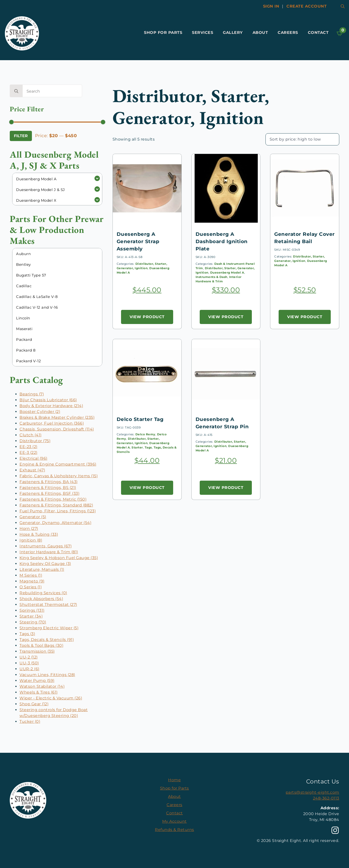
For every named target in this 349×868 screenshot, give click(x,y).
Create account (307, 6)
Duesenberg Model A (227, 272)
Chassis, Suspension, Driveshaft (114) (57, 429)
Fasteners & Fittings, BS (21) (48, 488)
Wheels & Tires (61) (39, 692)
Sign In (271, 6)
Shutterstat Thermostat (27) (48, 605)
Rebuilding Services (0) (43, 593)
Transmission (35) (37, 651)
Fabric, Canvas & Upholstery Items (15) (59, 476)
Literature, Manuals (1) (42, 569)
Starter (137, 447)
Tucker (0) (30, 721)
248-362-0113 (326, 798)
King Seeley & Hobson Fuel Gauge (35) (59, 558)
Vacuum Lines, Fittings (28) (47, 675)
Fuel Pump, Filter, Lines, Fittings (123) (58, 511)
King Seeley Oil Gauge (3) (45, 564)
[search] (16, 91)
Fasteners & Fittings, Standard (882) (56, 505)
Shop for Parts (163, 33)
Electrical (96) (33, 458)
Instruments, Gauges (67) (46, 546)
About (260, 33)
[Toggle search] (343, 6)
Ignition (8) (31, 540)
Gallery (233, 33)
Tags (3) (27, 634)
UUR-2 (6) (29, 669)
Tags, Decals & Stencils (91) (47, 640)
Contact (318, 33)
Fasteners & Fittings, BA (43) (49, 482)
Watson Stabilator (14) (42, 686)
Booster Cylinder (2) (40, 412)
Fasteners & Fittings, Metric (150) (53, 499)
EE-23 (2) (28, 447)
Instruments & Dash (212, 277)
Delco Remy (145, 434)
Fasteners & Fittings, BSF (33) (49, 493)
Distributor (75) (35, 441)
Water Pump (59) (37, 681)
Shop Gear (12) (34, 704)
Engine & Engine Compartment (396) (58, 464)
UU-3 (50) (29, 663)
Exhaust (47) (32, 470)
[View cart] (340, 33)
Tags (148, 447)
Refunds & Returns (174, 830)
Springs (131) (32, 610)
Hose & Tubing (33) (39, 534)
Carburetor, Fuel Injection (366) (52, 423)
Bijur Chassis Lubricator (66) (48, 400)
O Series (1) (31, 587)
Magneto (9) (32, 581)
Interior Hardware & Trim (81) (49, 552)
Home (174, 780)
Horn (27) (29, 529)
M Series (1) (31, 575)
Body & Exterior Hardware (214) (51, 406)
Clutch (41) (31, 435)
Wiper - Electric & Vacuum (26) (51, 698)
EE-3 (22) (28, 453)
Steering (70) (33, 622)
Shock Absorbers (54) (41, 599)
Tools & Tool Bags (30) (41, 645)
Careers (288, 33)
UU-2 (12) (29, 657)
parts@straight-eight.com (312, 792)
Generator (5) (33, 517)
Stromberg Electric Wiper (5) (49, 628)
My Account (174, 821)
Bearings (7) (32, 394)
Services (203, 33)
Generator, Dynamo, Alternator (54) (55, 523)
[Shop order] (302, 139)
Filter (21, 136)
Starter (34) (31, 616)
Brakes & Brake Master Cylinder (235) (57, 417)
